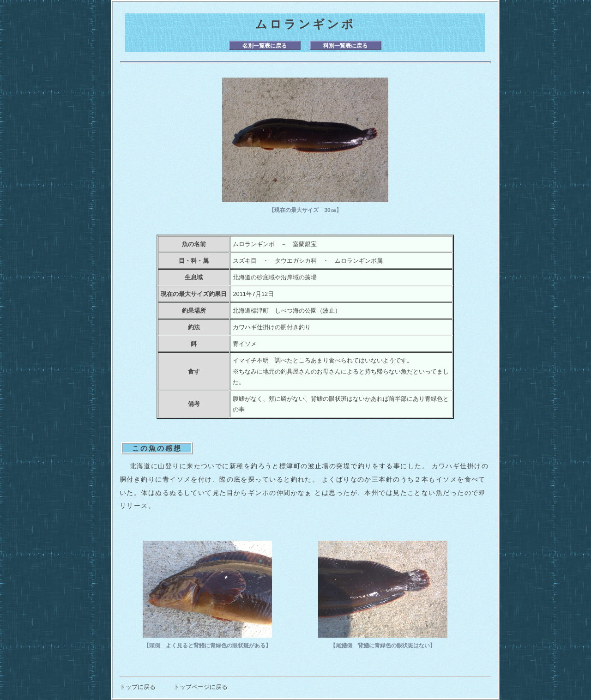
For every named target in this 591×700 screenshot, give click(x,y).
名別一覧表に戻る (265, 46)
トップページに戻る (201, 687)
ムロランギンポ (305, 24)
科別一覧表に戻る (345, 46)
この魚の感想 (157, 448)
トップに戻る (138, 687)
